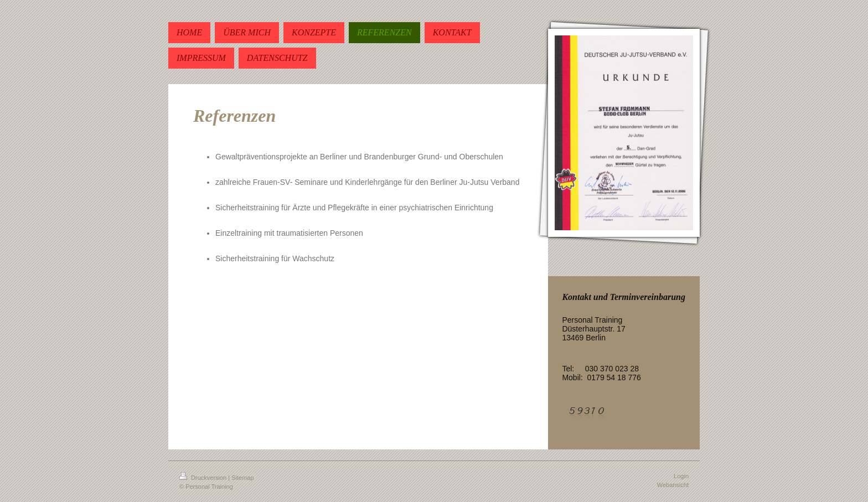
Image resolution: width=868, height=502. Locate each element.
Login (681, 476)
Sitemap (242, 478)
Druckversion (204, 478)
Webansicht (673, 485)
